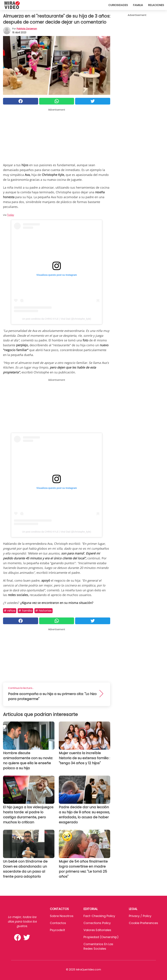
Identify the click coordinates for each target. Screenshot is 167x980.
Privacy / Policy (140, 916)
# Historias (44, 611)
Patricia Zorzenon (27, 29)
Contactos (58, 923)
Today (11, 215)
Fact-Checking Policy (99, 916)
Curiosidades (118, 5)
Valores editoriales (97, 930)
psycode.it (57, 930)
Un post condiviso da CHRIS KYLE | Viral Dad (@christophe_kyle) (57, 319)
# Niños (10, 611)
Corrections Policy (97, 923)
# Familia (25, 611)
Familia (138, 5)
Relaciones (156, 5)
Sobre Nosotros (62, 916)
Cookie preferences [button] (143, 923)
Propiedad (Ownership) (101, 937)
